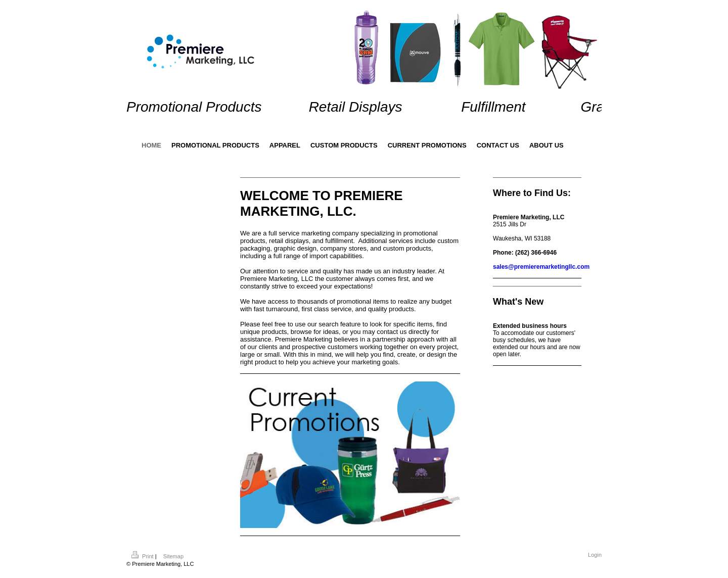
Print (143, 556)
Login (595, 555)
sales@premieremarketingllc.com (541, 267)
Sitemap (173, 556)
